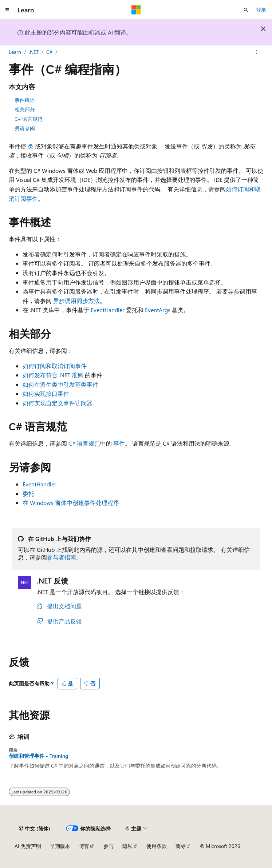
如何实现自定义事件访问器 (58, 403)
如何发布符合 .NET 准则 (53, 375)
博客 (84, 846)
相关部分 (25, 109)
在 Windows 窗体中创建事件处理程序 (71, 503)
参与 (109, 846)
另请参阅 (25, 128)
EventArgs (158, 310)
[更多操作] (257, 52)
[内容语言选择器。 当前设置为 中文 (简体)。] (35, 828)
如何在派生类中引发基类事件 (60, 384)
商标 (181, 846)
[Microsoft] (136, 10)
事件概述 (25, 100)
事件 (119, 443)
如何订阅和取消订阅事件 (55, 366)
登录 (261, 10)
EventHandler (108, 310)
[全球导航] (7, 10)
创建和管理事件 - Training (38, 756)
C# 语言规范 (29, 119)
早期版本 (60, 846)
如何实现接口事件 (46, 393)
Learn (15, 52)
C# (49, 52)
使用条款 (157, 846)
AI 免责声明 (28, 846)
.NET (34, 52)
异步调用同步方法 (76, 301)
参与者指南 (62, 557)
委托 (28, 493)
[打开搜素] (246, 10)
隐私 (127, 846)
